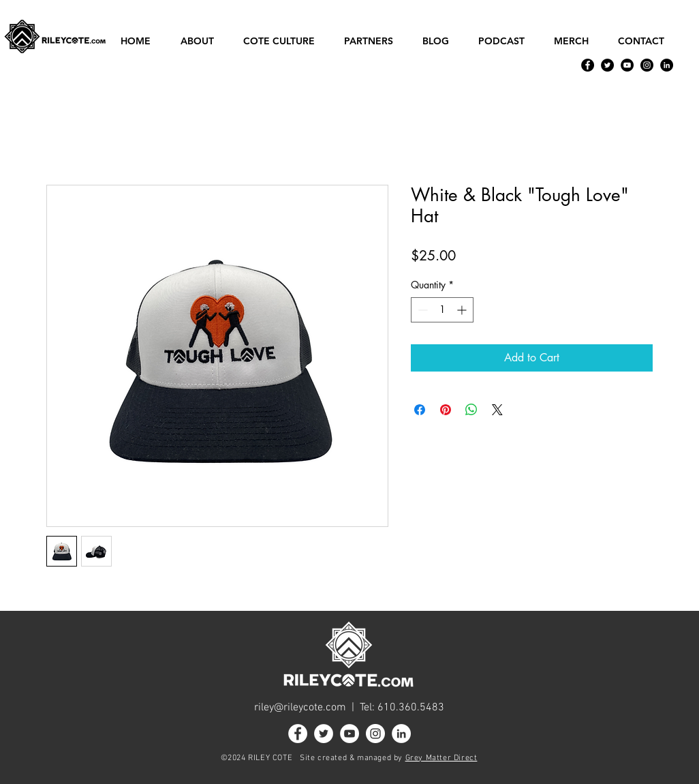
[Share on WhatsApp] (471, 410)
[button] (202, 41)
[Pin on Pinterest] (446, 410)
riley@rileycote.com (300, 708)
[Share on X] (497, 410)
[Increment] (463, 310)
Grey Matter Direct (441, 758)
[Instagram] (647, 65)
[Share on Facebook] (420, 410)
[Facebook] (588, 65)
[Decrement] (421, 310)
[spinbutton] (442, 310)
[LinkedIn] (667, 65)
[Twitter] (607, 65)
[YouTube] (627, 65)
